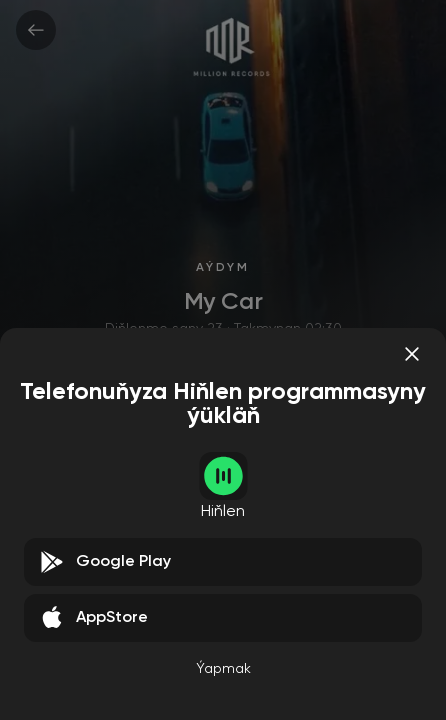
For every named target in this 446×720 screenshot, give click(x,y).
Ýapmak (223, 669)
